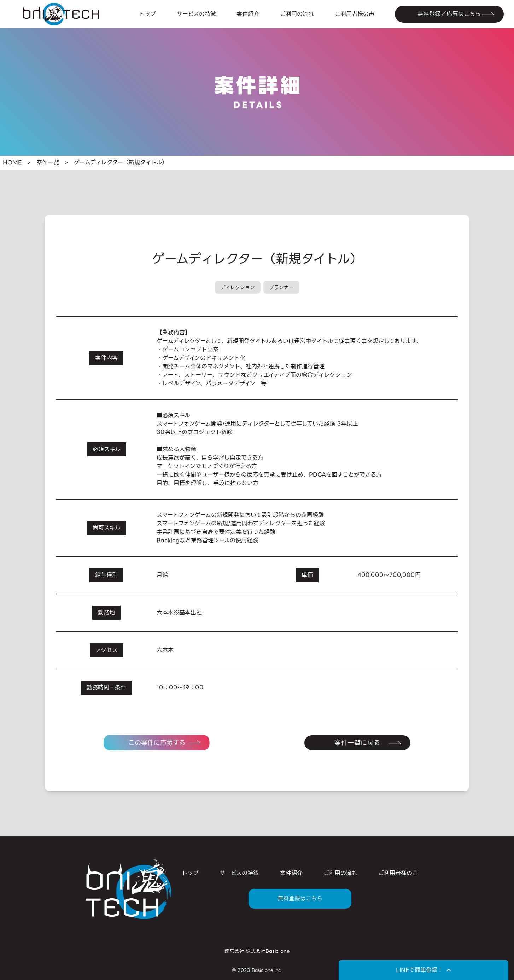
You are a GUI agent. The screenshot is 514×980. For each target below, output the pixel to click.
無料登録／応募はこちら (449, 14)
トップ (147, 14)
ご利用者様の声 (355, 14)
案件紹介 (248, 14)
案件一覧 (48, 163)
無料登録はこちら (300, 899)
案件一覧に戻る (357, 743)
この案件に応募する (157, 743)
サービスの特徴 (196, 14)
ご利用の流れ (297, 14)
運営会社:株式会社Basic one (257, 951)
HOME (12, 163)
